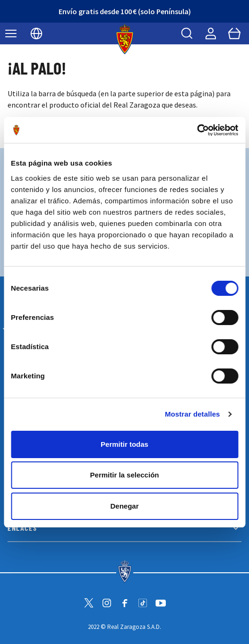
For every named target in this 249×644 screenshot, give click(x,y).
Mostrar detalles (193, 414)
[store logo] (124, 39)
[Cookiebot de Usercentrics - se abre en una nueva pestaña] (197, 130)
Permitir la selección (125, 475)
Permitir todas (124, 444)
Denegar (124, 506)
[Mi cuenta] (211, 33)
